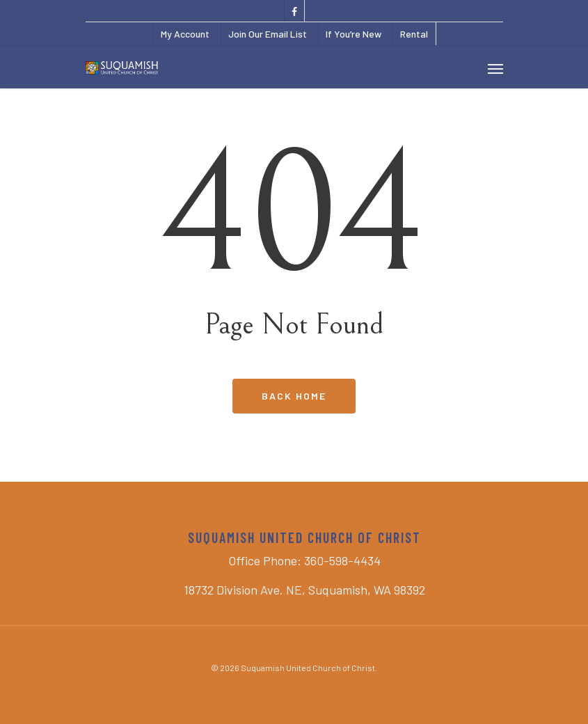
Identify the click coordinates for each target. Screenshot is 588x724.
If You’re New (353, 34)
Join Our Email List (268, 34)
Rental (414, 34)
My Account (185, 34)
